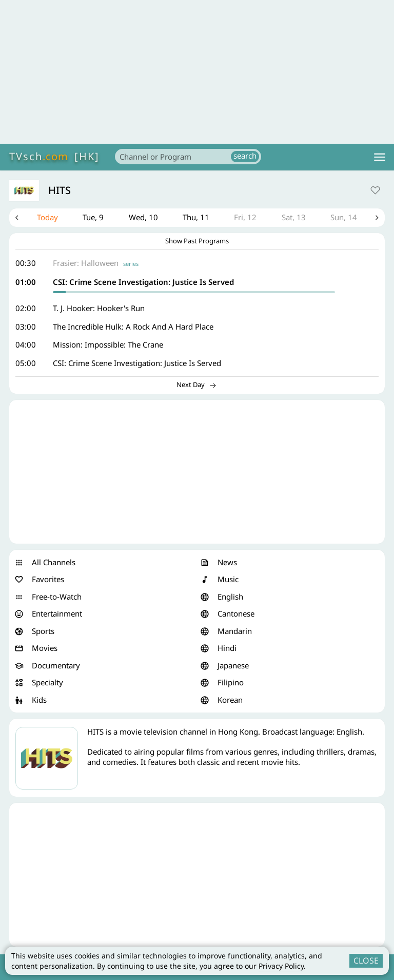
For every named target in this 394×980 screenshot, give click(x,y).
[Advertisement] (197, 72)
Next (377, 218)
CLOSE (366, 960)
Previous (17, 218)
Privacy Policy (281, 966)
